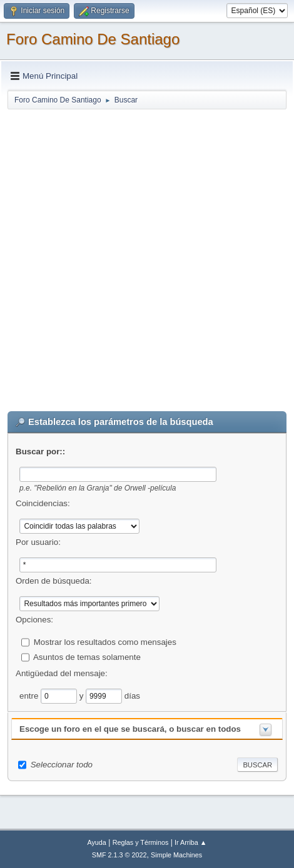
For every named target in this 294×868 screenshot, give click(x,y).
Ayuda (96, 842)
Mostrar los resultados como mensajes (105, 641)
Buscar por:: (40, 451)
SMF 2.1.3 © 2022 (119, 855)
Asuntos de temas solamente (87, 656)
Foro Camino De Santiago (93, 39)
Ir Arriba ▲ (190, 842)
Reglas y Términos (141, 842)
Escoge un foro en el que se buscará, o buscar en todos (130, 729)
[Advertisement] (147, 257)
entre (30, 695)
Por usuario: (38, 542)
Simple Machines (176, 855)
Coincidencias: (43, 503)
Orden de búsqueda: (54, 581)
